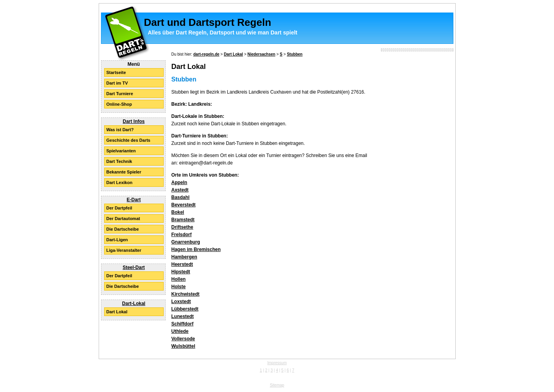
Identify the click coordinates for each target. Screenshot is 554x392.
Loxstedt (181, 302)
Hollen (179, 279)
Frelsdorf (182, 235)
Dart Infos (134, 121)
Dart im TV (117, 83)
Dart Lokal (117, 312)
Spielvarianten (121, 151)
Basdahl (181, 197)
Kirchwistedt (186, 294)
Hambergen (184, 257)
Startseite (116, 72)
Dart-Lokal (134, 303)
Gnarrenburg (186, 242)
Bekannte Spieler (124, 172)
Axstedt (180, 190)
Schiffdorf (183, 324)
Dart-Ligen (117, 240)
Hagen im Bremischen (196, 249)
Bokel (178, 212)
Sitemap (277, 385)
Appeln (180, 182)
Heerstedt (182, 264)
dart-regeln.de (207, 54)
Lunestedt (183, 316)
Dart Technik (119, 161)
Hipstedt (181, 272)
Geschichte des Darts (129, 140)
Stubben (295, 54)
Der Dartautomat (123, 219)
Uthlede (180, 331)
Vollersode (183, 339)
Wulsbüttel (183, 346)
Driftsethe (182, 227)
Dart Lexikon (120, 182)
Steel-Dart (134, 267)
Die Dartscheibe (123, 229)
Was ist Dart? (120, 130)
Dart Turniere (120, 94)
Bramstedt (183, 220)
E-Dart (134, 200)
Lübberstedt (185, 309)
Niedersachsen (261, 54)
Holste (179, 287)
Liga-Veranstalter (124, 250)
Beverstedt (184, 205)
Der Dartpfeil (119, 208)
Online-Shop (119, 104)
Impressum (277, 363)
